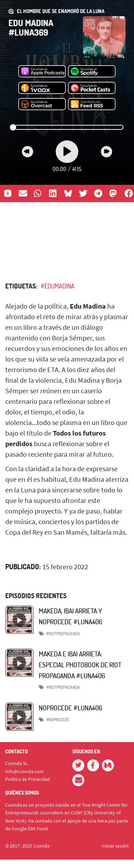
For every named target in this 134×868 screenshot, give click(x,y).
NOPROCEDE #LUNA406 (71, 708)
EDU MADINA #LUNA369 (31, 27)
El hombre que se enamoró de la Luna (61, 11)
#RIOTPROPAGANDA (63, 634)
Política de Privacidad (28, 779)
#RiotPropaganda (63, 687)
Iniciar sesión (115, 846)
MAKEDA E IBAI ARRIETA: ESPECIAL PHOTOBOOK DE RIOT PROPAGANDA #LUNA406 (80, 664)
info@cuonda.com (25, 771)
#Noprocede (58, 720)
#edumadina (57, 286)
